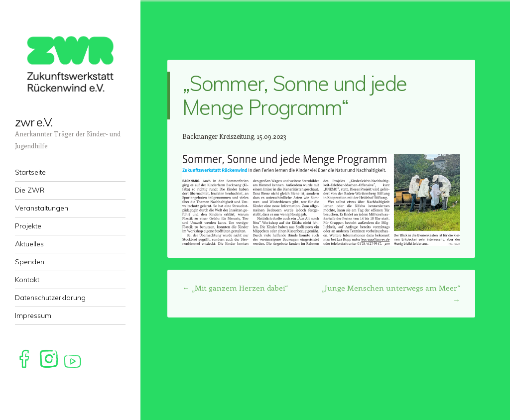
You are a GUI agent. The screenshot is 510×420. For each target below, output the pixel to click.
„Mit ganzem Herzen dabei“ (235, 288)
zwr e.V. (34, 122)
